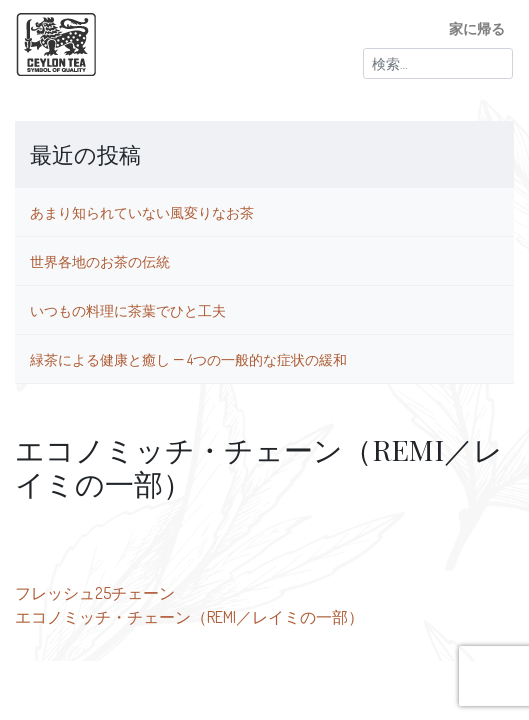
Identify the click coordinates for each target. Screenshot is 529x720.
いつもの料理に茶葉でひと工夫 (128, 310)
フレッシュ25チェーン (95, 593)
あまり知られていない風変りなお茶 (142, 212)
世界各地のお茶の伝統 (100, 261)
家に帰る (477, 28)
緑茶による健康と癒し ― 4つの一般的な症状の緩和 (188, 359)
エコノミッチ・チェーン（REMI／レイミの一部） (189, 617)
